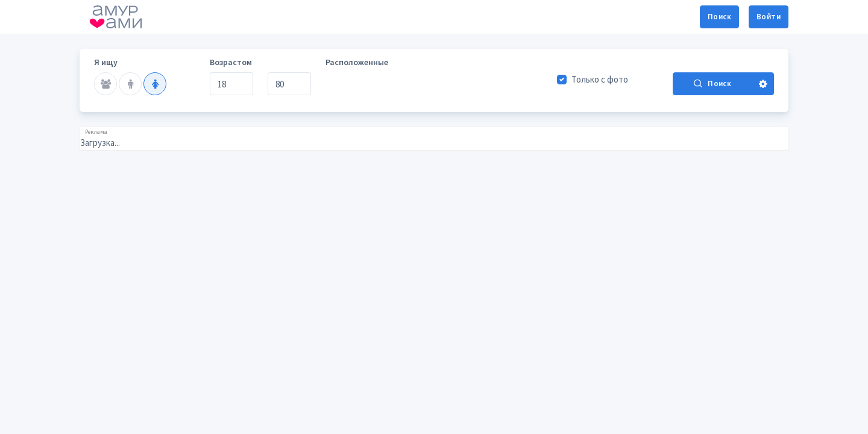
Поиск (719, 17)
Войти (769, 17)
